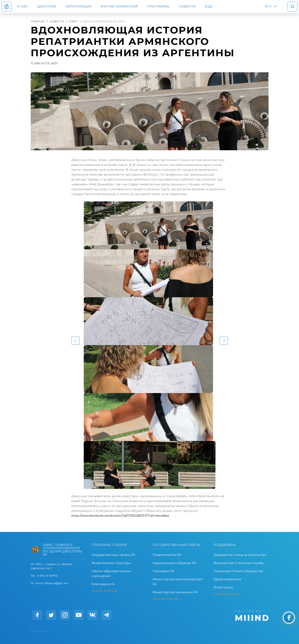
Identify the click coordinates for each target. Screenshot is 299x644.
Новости (187, 6)
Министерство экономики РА (175, 592)
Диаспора (47, 6)
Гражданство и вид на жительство (240, 555)
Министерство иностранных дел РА (178, 582)
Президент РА (164, 571)
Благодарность (103, 584)
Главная (38, 21)
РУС (269, 6)
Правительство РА (167, 555)
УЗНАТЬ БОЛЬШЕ (104, 591)
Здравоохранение (228, 579)
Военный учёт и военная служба (239, 563)
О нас (23, 6)
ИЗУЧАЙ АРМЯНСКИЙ (119, 6)
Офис (74, 21)
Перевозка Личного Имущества (238, 571)
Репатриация (79, 6)
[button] (75, 341)
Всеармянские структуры (111, 563)
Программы (158, 6)
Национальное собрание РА (174, 563)
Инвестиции (223, 587)
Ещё (209, 6)
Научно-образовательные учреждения (111, 574)
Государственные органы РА (114, 555)
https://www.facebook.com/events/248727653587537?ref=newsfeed (120, 516)
